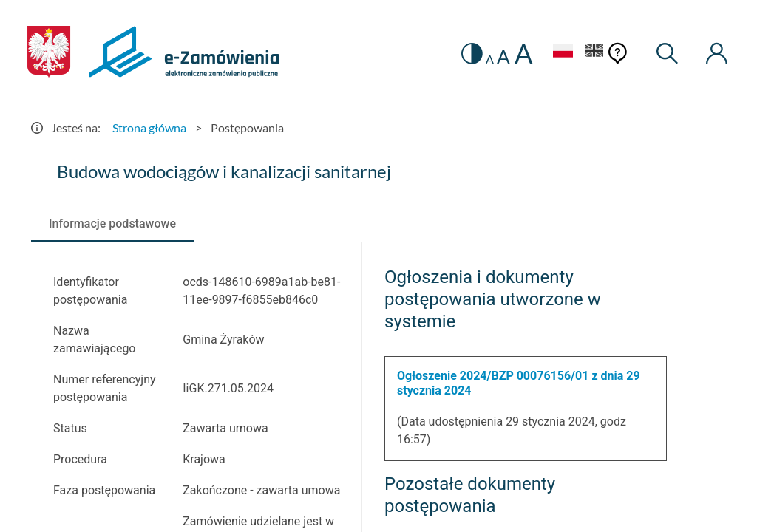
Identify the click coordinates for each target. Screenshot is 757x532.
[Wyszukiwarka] (668, 54)
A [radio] (490, 59)
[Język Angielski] (594, 53)
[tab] (112, 224)
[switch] (472, 54)
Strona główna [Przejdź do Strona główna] (149, 127)
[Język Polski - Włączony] (563, 53)
